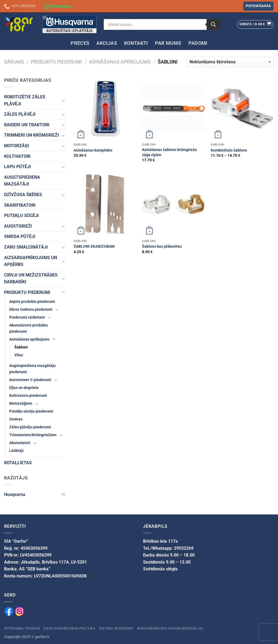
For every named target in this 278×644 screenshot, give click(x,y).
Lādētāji (16, 451)
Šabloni (21, 347)
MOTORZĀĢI (17, 146)
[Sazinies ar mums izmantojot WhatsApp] (58, 6)
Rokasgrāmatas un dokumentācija (170, 629)
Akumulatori (20, 443)
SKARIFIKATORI (20, 205)
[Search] (213, 24)
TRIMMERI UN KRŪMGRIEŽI (31, 135)
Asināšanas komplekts (93, 150)
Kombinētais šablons (229, 150)
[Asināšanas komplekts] (105, 109)
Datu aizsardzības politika (69, 629)
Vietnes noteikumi (116, 629)
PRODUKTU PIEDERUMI (56, 62)
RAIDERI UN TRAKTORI (27, 125)
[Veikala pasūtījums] (230, 62)
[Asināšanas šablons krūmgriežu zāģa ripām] (174, 109)
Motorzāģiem (21, 403)
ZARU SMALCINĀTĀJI (26, 247)
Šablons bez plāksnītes (162, 246)
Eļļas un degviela (24, 388)
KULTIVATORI (17, 156)
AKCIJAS (107, 43)
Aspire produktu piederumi (32, 302)
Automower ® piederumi (30, 380)
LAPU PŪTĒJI (18, 167)
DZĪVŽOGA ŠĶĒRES (23, 195)
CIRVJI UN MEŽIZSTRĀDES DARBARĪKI (31, 279)
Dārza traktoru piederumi (31, 310)
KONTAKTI (136, 43)
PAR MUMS (168, 43)
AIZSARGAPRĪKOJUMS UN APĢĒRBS (31, 261)
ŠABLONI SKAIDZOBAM (94, 246)
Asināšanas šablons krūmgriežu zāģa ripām (169, 152)
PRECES (80, 43)
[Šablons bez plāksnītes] (174, 205)
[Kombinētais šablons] (242, 109)
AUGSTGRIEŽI (18, 226)
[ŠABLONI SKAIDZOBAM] (105, 205)
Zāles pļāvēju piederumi (30, 427)
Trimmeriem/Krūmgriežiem (33, 435)
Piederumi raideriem (27, 317)
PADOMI (198, 43)
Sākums (14, 62)
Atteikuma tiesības (22, 629)
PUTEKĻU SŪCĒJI (21, 216)
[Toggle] (63, 100)
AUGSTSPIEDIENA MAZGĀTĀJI (22, 181)
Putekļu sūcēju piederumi (31, 411)
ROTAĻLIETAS (18, 463)
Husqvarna (15, 494)
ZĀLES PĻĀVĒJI (20, 114)
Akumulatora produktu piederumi (29, 328)
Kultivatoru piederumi (28, 396)
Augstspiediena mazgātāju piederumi (32, 369)
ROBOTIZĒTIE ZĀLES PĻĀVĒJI (25, 100)
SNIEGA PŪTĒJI (20, 236)
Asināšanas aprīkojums (120, 62)
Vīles (19, 355)
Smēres (16, 419)
